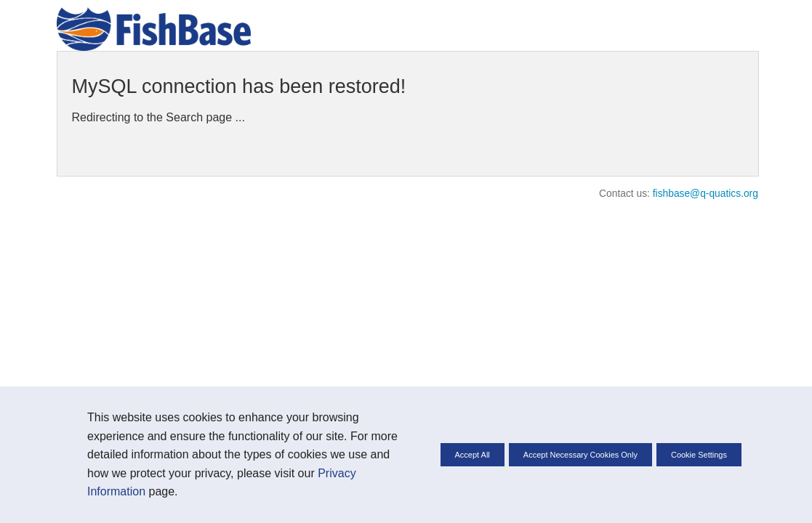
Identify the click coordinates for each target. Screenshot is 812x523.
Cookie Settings (699, 455)
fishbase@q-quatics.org (706, 194)
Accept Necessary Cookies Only (580, 455)
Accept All (473, 455)
